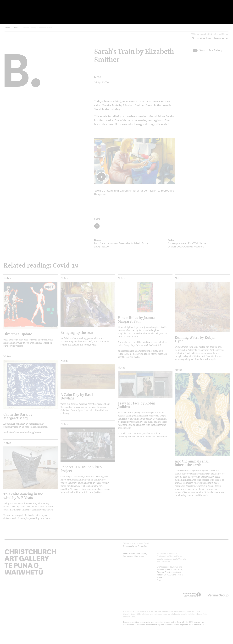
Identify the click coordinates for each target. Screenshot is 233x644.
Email (159, 580)
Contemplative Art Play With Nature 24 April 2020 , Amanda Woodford (198, 243)
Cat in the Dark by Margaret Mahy (18, 416)
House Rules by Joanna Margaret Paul (136, 319)
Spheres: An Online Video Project (81, 469)
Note (16, 28)
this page (180, 625)
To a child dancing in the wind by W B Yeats (23, 496)
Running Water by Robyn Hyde (195, 339)
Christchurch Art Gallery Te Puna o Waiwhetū (39, 12)
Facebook (97, 226)
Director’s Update (18, 334)
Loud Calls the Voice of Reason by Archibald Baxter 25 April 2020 (124, 243)
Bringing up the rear (77, 332)
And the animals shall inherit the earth (192, 463)
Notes (7, 278)
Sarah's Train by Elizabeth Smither (37, 28)
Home (7, 28)
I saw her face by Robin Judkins (136, 405)
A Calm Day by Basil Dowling (77, 396)
